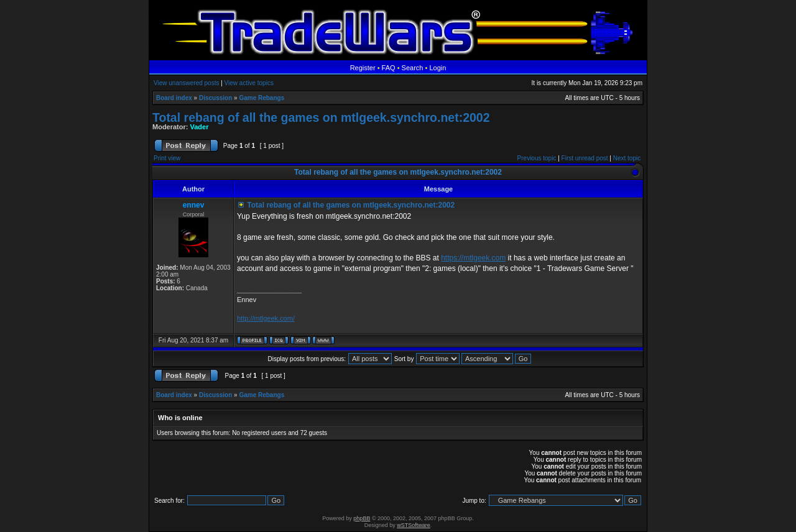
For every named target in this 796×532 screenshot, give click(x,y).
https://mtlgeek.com (473, 258)
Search (413, 68)
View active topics (249, 83)
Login (437, 68)
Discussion (215, 98)
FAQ (389, 68)
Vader (200, 127)
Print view (167, 158)
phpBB (362, 518)
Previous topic (537, 158)
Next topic (627, 158)
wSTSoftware (414, 525)
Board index (174, 98)
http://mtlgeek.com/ (266, 318)
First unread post (585, 158)
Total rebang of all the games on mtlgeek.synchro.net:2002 (321, 117)
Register (363, 68)
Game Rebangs (261, 98)
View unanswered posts (186, 83)
